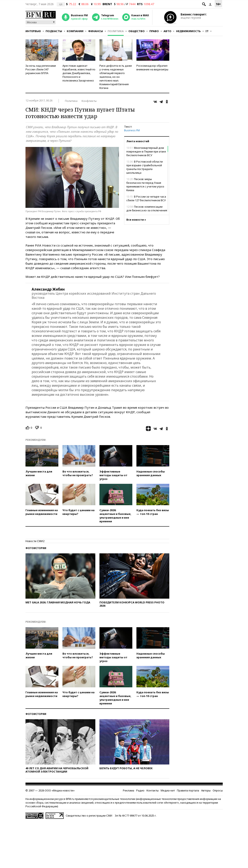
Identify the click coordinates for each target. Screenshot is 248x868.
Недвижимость (188, 31)
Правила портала (188, 790)
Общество (137, 31)
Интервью (33, 31)
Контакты (153, 790)
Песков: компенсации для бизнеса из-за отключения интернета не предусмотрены (147, 210)
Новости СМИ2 (35, 541)
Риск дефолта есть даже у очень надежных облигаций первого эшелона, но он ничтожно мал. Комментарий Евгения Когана (116, 77)
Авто (167, 31)
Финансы (96, 31)
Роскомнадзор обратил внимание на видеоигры (152, 67)
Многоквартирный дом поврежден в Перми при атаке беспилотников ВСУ (146, 151)
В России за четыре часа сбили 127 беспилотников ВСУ (146, 198)
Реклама (129, 790)
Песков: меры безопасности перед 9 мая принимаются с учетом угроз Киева (145, 185)
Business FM (132, 130)
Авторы (206, 790)
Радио (140, 790)
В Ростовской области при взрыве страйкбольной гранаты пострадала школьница (145, 167)
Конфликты (89, 101)
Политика (116, 31)
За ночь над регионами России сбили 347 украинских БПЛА (41, 69)
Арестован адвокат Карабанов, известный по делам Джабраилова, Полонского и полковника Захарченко (79, 73)
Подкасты (54, 31)
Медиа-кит (168, 790)
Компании (75, 31)
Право (154, 31)
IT (207, 31)
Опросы (218, 790)
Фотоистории (36, 548)
